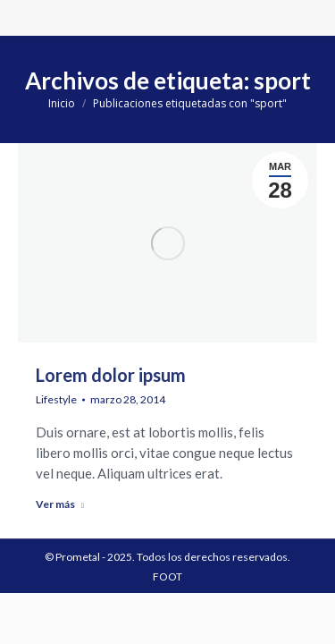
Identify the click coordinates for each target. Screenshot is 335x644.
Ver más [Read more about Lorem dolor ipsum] (60, 504)
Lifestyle (56, 399)
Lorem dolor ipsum (111, 375)
